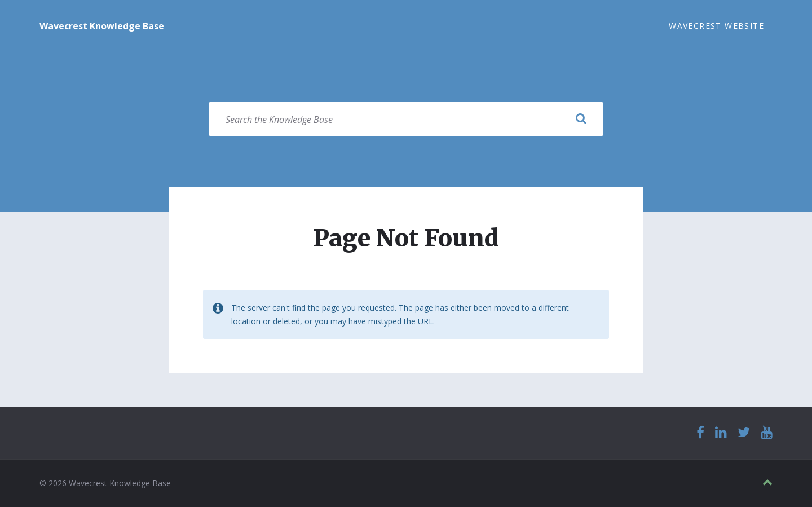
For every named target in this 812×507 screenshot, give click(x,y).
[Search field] (406, 119)
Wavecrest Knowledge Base (102, 26)
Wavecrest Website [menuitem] (716, 26)
